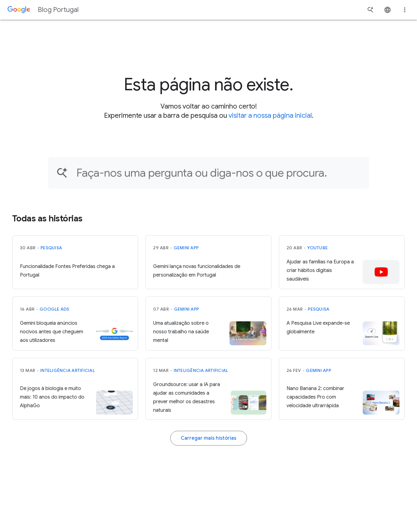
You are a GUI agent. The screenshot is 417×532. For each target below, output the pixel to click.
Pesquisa (51, 248)
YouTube (317, 248)
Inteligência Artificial (68, 370)
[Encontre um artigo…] (219, 173)
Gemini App (186, 248)
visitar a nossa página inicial (270, 115)
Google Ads (54, 309)
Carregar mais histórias (208, 438)
